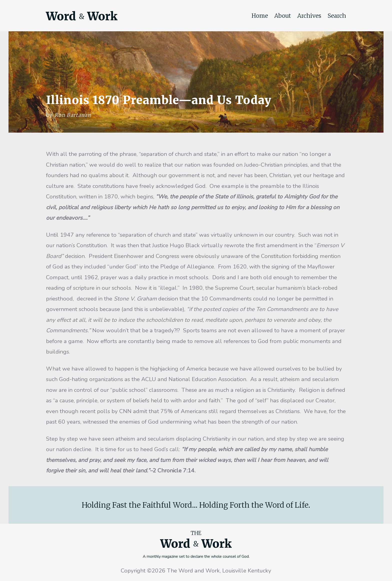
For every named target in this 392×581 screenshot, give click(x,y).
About (283, 16)
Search (337, 16)
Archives (309, 16)
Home (260, 16)
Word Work (82, 16)
